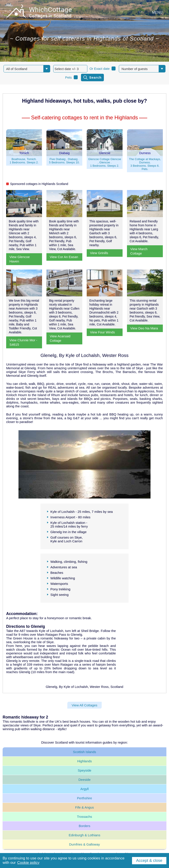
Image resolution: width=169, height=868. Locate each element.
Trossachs (85, 817)
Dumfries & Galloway (84, 844)
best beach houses (76, 721)
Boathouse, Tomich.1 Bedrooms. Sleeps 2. (24, 161)
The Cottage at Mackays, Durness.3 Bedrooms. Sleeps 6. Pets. (145, 164)
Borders (85, 826)
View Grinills (99, 253)
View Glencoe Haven (20, 259)
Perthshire (84, 798)
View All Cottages (84, 705)
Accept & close (149, 861)
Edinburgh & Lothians (84, 835)
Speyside (84, 770)
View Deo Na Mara (144, 328)
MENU (157, 12)
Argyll (84, 789)
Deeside (84, 780)
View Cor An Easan (64, 257)
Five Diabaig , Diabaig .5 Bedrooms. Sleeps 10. (64, 161)
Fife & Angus (84, 807)
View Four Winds (102, 332)
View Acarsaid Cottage (60, 338)
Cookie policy (28, 863)
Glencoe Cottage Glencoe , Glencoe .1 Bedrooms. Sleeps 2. (105, 162)
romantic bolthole (22, 721)
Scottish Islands (84, 752)
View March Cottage (139, 251)
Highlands (85, 761)
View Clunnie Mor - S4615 (23, 342)
